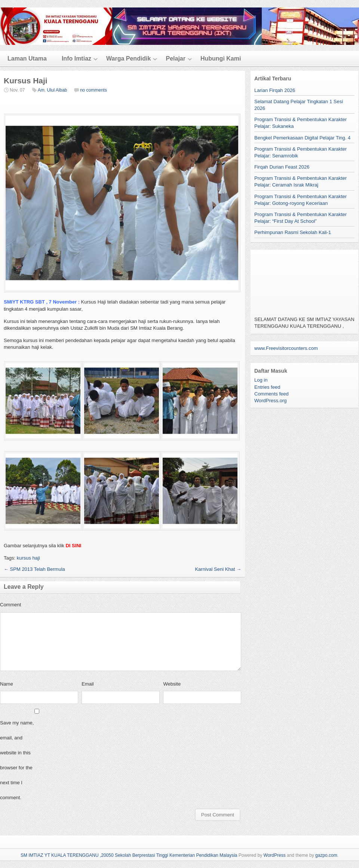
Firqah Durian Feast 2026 (282, 167)
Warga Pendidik (128, 59)
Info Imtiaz (76, 59)
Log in (261, 380)
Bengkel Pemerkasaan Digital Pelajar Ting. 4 (302, 138)
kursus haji (28, 558)
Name (7, 684)
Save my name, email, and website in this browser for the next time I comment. (17, 760)
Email (88, 684)
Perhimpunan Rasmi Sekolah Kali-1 (293, 232)
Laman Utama (27, 59)
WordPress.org (270, 401)
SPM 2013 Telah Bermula (34, 569)
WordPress (275, 855)
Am (41, 90)
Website (172, 684)
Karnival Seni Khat (218, 569)
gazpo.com (326, 855)
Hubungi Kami (221, 59)
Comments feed (271, 394)
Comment (10, 605)
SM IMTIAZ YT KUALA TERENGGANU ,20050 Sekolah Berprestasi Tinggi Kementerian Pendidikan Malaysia (129, 855)
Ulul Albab (57, 90)
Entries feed (267, 387)
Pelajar (175, 59)
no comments (93, 90)
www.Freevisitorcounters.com (286, 348)
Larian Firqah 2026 (275, 90)
